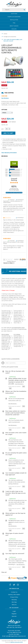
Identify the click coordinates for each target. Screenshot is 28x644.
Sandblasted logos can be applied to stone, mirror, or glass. (16, 523)
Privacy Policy (14, 597)
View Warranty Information (9, 153)
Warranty (14, 600)
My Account (14, 608)
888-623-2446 (17, 632)
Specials (14, 616)
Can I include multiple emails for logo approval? (16, 474)
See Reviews (5, 98)
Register (14, 614)
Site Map (14, 602)
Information (14, 588)
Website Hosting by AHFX (17, 642)
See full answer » (19, 384)
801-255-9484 (16, 631)
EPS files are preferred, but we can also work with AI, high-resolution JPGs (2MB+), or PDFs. (18, 503)
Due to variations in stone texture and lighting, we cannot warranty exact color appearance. (17, 463)
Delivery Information (14, 595)
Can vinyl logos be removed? (15, 554)
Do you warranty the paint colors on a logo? (16, 454)
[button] (24, 387)
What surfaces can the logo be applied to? (15, 514)
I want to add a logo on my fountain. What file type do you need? (16, 493)
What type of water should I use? (15, 534)
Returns (14, 605)
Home (5, 34)
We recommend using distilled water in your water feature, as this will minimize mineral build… (17, 543)
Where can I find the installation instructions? (16, 392)
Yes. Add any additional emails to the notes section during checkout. (17, 482)
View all (4, 572)
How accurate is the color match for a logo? (16, 434)
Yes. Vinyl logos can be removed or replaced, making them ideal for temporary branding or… (17, 562)
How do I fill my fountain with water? (15, 372)
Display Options (11, 261)
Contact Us (14, 592)
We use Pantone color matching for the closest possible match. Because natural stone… (17, 443)
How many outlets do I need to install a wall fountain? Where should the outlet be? (15, 413)
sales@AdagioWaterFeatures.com (16, 636)
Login (14, 611)
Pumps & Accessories (10, 37)
